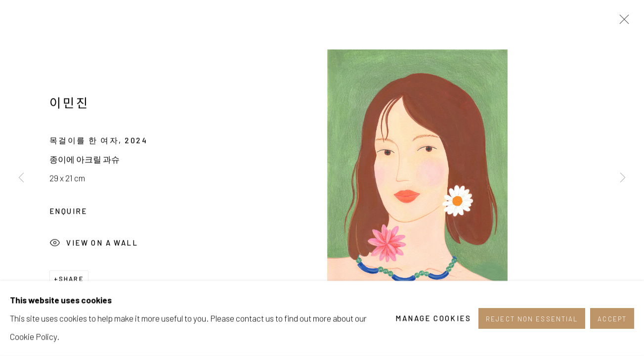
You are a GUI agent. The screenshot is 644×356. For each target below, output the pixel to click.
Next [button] (623, 178)
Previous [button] (21, 178)
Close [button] (622, 22)
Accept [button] (612, 327)
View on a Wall (94, 247)
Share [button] (71, 282)
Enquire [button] (68, 214)
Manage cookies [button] (433, 326)
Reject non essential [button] (532, 327)
